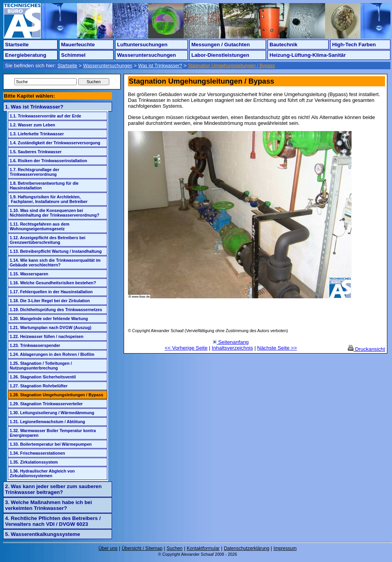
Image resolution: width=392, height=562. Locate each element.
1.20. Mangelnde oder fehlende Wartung (49, 319)
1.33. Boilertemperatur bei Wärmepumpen (51, 444)
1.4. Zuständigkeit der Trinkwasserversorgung (55, 143)
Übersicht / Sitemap (142, 548)
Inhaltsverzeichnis (233, 348)
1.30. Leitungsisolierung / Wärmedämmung (52, 413)
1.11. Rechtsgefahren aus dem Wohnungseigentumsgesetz (39, 226)
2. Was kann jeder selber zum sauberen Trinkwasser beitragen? (53, 489)
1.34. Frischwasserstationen (37, 453)
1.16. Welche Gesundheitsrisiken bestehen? (53, 283)
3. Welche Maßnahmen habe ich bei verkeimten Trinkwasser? (48, 505)
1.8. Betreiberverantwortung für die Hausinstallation (44, 186)
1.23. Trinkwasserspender (35, 345)
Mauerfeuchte (78, 45)
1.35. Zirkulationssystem (34, 462)
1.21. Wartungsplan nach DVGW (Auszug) (51, 327)
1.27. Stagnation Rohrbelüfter (39, 386)
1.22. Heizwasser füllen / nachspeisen (47, 336)
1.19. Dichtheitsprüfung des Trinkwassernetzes (56, 310)
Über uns (108, 548)
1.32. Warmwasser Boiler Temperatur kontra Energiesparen (53, 433)
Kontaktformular (203, 548)
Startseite (17, 45)
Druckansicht (366, 349)
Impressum (285, 548)
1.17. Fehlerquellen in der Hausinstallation (51, 292)
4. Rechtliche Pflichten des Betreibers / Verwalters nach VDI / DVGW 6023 (53, 521)
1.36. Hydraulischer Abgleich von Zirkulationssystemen (42, 473)
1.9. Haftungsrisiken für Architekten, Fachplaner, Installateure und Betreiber (49, 199)
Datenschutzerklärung (247, 548)
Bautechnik (283, 45)
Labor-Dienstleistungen (220, 55)
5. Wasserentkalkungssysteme (43, 534)
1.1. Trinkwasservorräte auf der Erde (45, 116)
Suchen (175, 548)
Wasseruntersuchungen (146, 55)
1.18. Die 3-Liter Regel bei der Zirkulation (50, 301)
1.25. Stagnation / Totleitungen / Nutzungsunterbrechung (41, 366)
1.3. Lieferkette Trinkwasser (37, 134)
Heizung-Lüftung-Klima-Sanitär (308, 55)
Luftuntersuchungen (142, 45)
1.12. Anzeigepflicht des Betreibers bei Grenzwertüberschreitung (47, 240)
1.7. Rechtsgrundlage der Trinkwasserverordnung (34, 172)
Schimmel (73, 55)
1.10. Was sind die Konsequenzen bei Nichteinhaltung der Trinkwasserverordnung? (54, 213)
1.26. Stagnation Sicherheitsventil (43, 377)
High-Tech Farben (354, 45)
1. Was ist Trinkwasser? (34, 107)
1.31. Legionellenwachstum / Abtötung (47, 422)
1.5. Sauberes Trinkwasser (36, 152)
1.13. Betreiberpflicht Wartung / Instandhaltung (56, 251)
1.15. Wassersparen (29, 274)
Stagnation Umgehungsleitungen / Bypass (231, 66)
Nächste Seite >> (277, 348)
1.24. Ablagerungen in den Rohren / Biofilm (52, 354)
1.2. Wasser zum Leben (32, 125)
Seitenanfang (231, 342)
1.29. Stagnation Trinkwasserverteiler (46, 404)
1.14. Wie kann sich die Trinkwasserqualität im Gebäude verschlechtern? (55, 263)
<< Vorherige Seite (186, 348)
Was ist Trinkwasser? (160, 66)
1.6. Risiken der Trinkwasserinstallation (48, 161)
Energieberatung (26, 55)
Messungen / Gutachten (220, 45)
